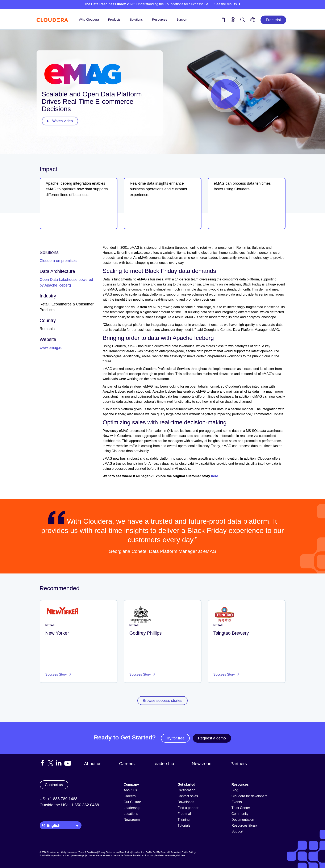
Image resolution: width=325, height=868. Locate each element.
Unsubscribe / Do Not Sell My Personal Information (156, 852)
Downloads (186, 802)
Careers (127, 763)
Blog (235, 790)
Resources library (245, 825)
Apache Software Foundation (130, 856)
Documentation (243, 820)
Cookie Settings (189, 852)
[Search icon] (243, 21)
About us (93, 763)
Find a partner (188, 808)
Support (182, 19)
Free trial (273, 20)
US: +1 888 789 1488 (59, 799)
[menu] (233, 20)
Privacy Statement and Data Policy (114, 852)
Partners (239, 763)
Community (240, 814)
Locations (131, 814)
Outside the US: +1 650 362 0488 (69, 805)
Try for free (175, 738)
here (214, 476)
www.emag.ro (51, 348)
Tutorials (184, 825)
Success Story (57, 674)
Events (237, 802)
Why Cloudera (89, 19)
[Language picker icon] (253, 21)
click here (181, 856)
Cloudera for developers (249, 796)
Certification (186, 790)
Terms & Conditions (88, 852)
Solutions (136, 19)
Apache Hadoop (47, 856)
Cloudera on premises (58, 261)
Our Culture (132, 802)
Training (184, 820)
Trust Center (241, 808)
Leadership (163, 763)
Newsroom (202, 763)
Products (114, 19)
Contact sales (188, 796)
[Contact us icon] (223, 21)
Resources (159, 19)
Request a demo (212, 738)
